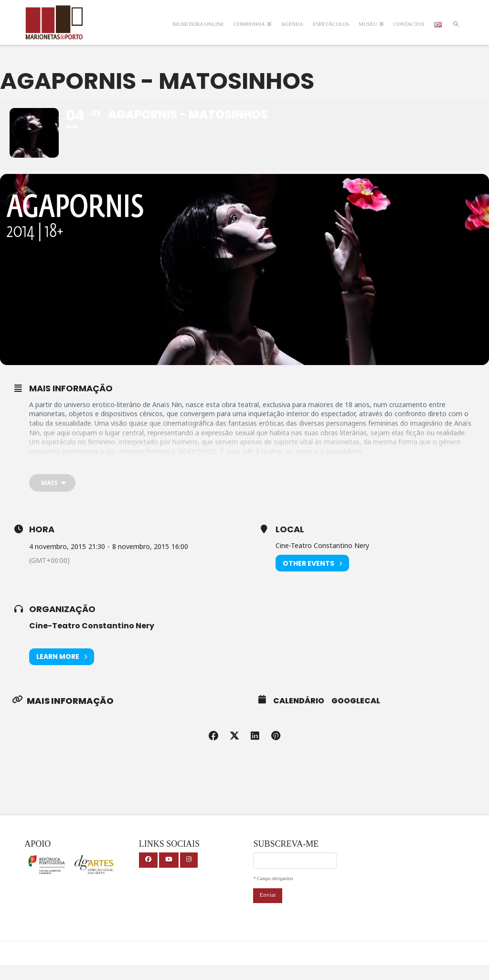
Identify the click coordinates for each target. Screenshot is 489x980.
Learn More (62, 671)
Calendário (299, 715)
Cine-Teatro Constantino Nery (92, 641)
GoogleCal (356, 715)
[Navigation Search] (456, 18)
